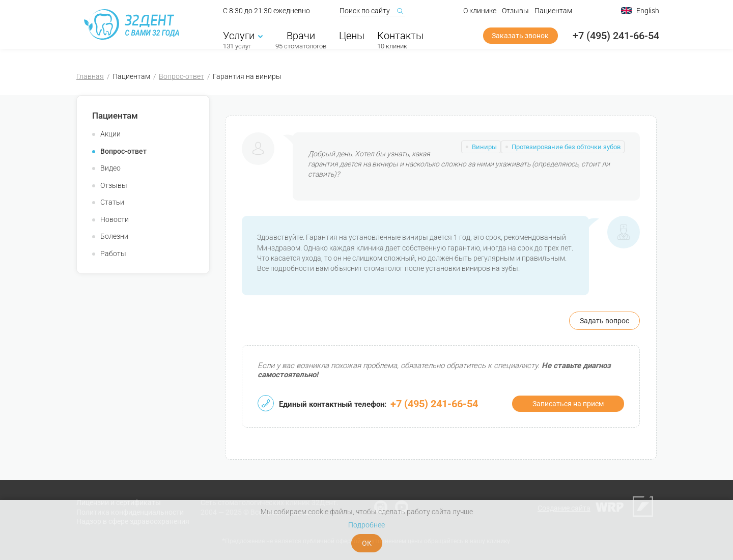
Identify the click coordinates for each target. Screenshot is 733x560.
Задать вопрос (604, 321)
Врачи (301, 39)
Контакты (400, 39)
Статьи (112, 202)
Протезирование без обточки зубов (566, 147)
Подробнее (366, 525)
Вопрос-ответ (181, 76)
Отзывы (515, 14)
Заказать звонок (520, 39)
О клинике (480, 14)
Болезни (114, 236)
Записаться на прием (568, 404)
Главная (90, 76)
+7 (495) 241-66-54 (616, 39)
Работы (113, 254)
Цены (352, 39)
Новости (115, 219)
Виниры (484, 147)
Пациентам (553, 14)
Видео (110, 168)
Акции (110, 134)
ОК (367, 543)
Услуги (243, 39)
